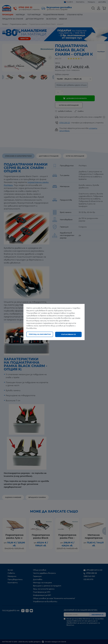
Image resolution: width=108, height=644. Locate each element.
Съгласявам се (68, 334)
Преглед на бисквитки (40, 334)
